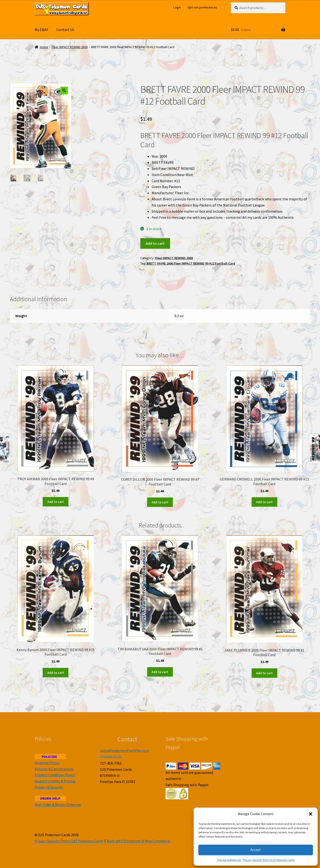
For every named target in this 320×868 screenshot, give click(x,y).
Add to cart (155, 243)
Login (177, 7)
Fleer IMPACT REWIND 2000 (70, 47)
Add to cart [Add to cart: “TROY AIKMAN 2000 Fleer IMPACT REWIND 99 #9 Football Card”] (56, 502)
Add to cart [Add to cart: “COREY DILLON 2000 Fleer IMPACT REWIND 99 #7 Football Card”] (160, 502)
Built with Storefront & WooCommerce (138, 841)
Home (44, 47)
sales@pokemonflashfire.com (124, 750)
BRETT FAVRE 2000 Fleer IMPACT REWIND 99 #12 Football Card (191, 263)
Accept (256, 850)
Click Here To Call (111, 756)
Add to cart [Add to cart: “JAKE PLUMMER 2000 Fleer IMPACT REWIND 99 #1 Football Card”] (264, 673)
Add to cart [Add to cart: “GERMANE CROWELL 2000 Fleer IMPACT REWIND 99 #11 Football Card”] (264, 502)
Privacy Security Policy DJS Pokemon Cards (269, 860)
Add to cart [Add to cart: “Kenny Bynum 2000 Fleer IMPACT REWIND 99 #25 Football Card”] (56, 673)
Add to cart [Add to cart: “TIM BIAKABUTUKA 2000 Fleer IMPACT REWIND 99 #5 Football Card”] (160, 672)
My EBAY (41, 29)
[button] (311, 814)
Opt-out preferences (229, 860)
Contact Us (65, 29)
